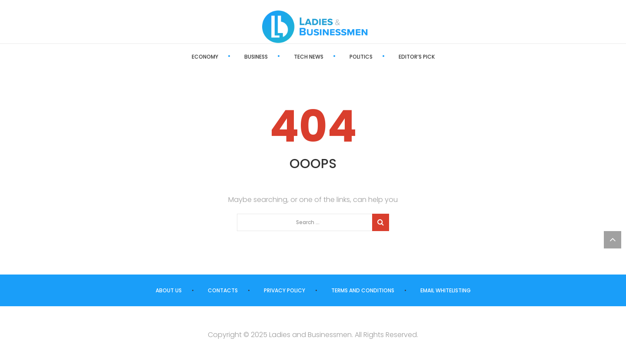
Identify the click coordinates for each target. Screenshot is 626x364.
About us (169, 290)
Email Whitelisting (446, 290)
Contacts (223, 290)
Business (256, 57)
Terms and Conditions (363, 290)
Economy (205, 57)
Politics (361, 57)
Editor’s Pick (417, 57)
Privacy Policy (285, 290)
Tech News (309, 57)
